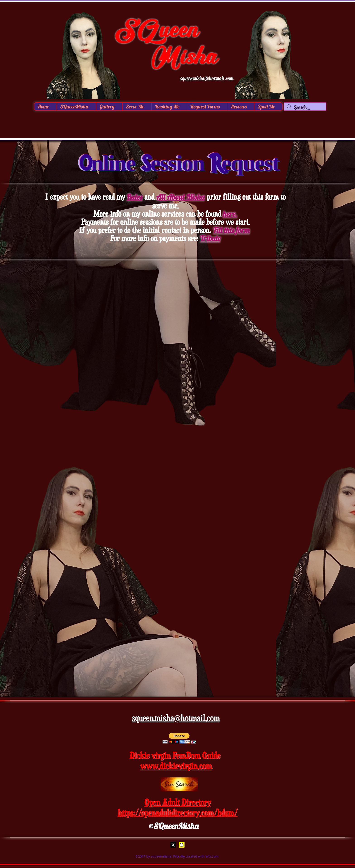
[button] (109, 107)
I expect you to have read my (85, 197)
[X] (173, 845)
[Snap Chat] (182, 845)
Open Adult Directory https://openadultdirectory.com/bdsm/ (177, 807)
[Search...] (305, 108)
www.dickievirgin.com (176, 766)
